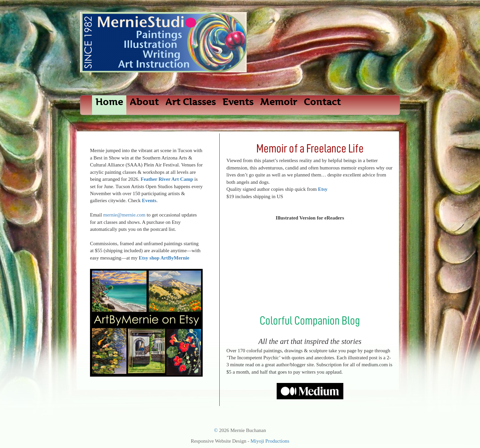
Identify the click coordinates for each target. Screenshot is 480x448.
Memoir (278, 102)
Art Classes (190, 102)
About (144, 102)
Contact (322, 102)
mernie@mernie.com (124, 215)
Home (109, 102)
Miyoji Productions (270, 441)
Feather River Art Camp (167, 179)
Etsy (323, 189)
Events (238, 102)
